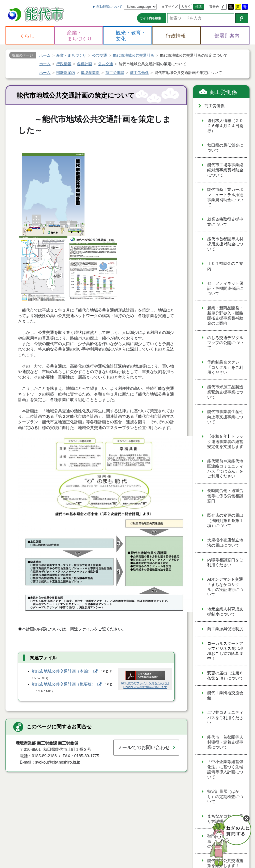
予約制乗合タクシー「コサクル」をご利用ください (225, 367)
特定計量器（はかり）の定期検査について (225, 797)
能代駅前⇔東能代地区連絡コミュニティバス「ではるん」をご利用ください (225, 469)
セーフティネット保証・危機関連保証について (225, 288)
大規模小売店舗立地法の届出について (225, 543)
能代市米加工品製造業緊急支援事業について (225, 392)
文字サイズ (170, 7)
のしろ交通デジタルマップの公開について (225, 343)
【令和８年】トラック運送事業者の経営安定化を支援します (225, 441)
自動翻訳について (109, 7)
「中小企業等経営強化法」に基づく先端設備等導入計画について (225, 769)
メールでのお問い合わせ (144, 747)
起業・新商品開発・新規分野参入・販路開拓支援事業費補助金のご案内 (225, 316)
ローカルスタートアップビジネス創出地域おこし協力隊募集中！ (225, 651)
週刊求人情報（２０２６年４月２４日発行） (225, 126)
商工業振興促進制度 (225, 629)
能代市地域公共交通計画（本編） (62, 671)
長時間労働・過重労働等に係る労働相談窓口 (225, 496)
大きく (186, 7)
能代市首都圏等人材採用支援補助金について (225, 244)
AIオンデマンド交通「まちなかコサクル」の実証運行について (225, 587)
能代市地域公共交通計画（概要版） (64, 684)
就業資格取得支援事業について (225, 222)
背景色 (214, 7)
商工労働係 (223, 92)
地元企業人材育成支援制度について (225, 612)
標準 (198, 7)
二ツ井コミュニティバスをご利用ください (225, 718)
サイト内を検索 (150, 18)
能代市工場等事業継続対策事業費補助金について (225, 170)
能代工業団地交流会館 (225, 695)
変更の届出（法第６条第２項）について (225, 676)
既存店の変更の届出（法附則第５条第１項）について (225, 520)
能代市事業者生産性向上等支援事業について (225, 417)
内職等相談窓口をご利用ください (225, 562)
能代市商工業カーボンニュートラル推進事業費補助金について (225, 197)
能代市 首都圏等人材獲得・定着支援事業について (225, 742)
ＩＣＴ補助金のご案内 (225, 266)
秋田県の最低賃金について (225, 148)
